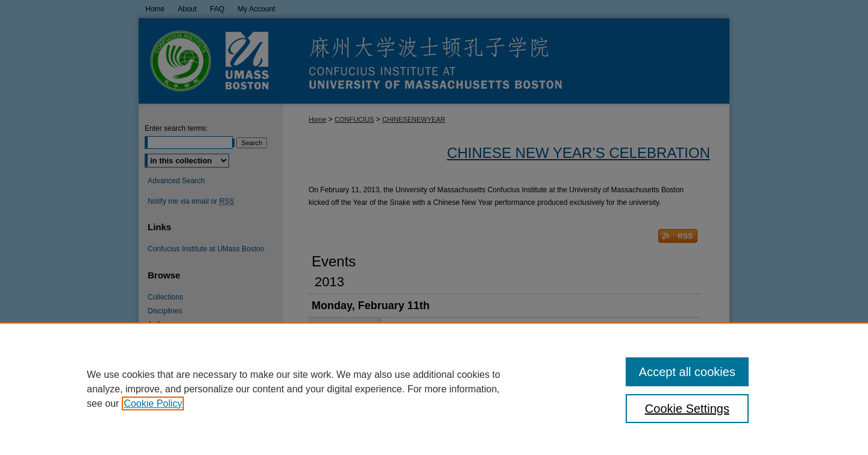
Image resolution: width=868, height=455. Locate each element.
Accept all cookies (687, 372)
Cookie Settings (687, 409)
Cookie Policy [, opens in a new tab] (153, 403)
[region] (434, 389)
